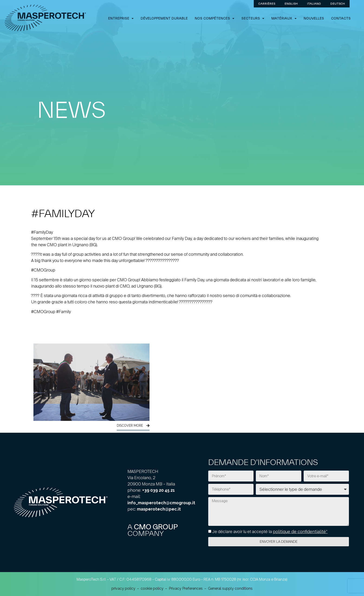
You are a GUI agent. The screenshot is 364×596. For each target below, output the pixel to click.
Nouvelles (314, 18)
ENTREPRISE (121, 18)
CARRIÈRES (267, 4)
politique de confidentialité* (300, 532)
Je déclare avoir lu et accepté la (270, 532)
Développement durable (164, 18)
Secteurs (253, 18)
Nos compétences (215, 18)
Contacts (341, 18)
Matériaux (284, 18)
